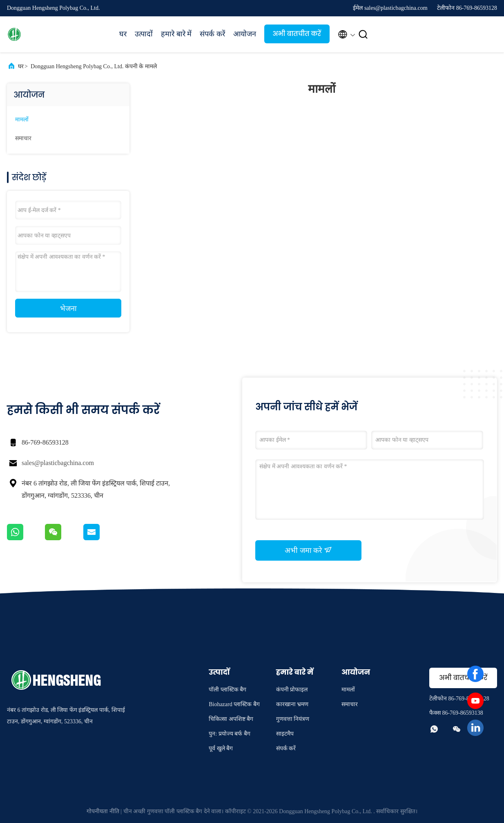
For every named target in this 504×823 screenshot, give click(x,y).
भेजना (68, 309)
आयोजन (245, 34)
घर (123, 34)
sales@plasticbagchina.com (58, 463)
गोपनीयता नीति (103, 811)
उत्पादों (144, 34)
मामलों (22, 120)
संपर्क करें (212, 34)
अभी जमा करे (308, 550)
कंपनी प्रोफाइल (292, 690)
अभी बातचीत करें (297, 34)
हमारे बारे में (176, 34)
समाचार (23, 138)
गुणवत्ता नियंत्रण (293, 719)
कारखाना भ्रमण (292, 704)
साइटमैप (285, 734)
